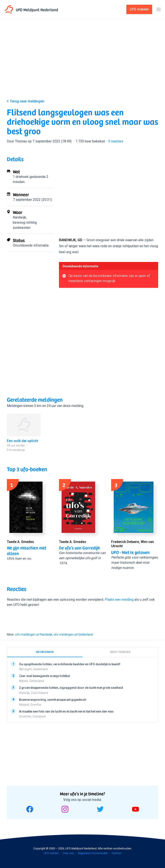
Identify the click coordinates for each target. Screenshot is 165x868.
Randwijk (19, 217)
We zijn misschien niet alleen (27, 550)
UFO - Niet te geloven (130, 552)
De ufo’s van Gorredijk (79, 548)
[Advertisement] (82, 62)
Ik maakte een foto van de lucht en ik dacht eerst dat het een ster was (66, 711)
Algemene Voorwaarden (93, 853)
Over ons (68, 853)
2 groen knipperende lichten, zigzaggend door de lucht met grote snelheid (71, 688)
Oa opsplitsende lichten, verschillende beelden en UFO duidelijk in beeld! (70, 664)
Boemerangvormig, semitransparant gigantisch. (53, 700)
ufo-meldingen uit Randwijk (34, 634)
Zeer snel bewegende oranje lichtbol (45, 676)
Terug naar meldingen (27, 101)
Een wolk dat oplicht (22, 441)
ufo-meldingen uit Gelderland (73, 634)
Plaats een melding (119, 600)
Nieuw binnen (45, 652)
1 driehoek (21, 177)
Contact (117, 853)
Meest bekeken (120, 652)
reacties (116, 141)
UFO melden (51, 853)
